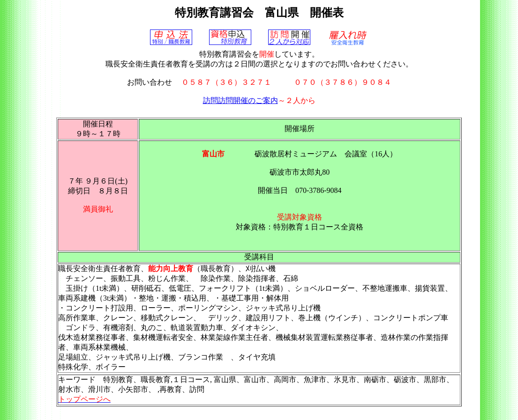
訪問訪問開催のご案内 (240, 100)
